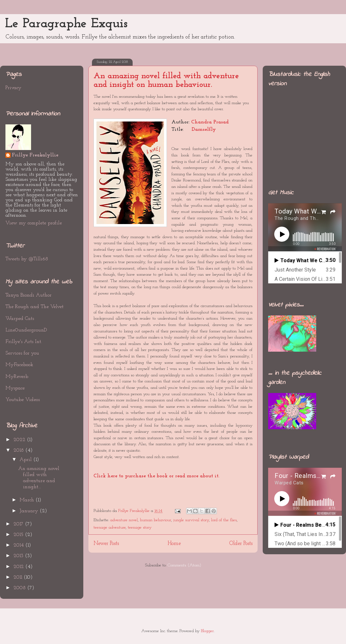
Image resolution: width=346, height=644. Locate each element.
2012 (19, 567)
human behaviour (156, 520)
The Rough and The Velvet (34, 307)
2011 (19, 577)
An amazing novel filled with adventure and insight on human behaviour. (166, 80)
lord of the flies (224, 520)
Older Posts (241, 544)
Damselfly (204, 130)
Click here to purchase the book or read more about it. (157, 476)
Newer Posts (106, 544)
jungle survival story (191, 520)
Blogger (207, 631)
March (28, 500)
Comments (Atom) (184, 565)
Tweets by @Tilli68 (27, 259)
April (26, 460)
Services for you (22, 353)
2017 (19, 524)
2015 (19, 535)
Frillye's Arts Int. (24, 342)
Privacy (13, 88)
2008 (20, 588)
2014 (19, 545)
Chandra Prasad (210, 122)
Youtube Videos (23, 400)
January (30, 511)
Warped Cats (20, 319)
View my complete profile (34, 223)
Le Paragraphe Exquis (66, 24)
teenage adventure (110, 527)
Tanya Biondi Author (29, 295)
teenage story (140, 527)
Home (174, 544)
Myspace (15, 388)
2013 (19, 556)
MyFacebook (19, 365)
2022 (20, 440)
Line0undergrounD (26, 330)
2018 (19, 450)
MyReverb (17, 377)
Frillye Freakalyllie (35, 155)
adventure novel (124, 520)
